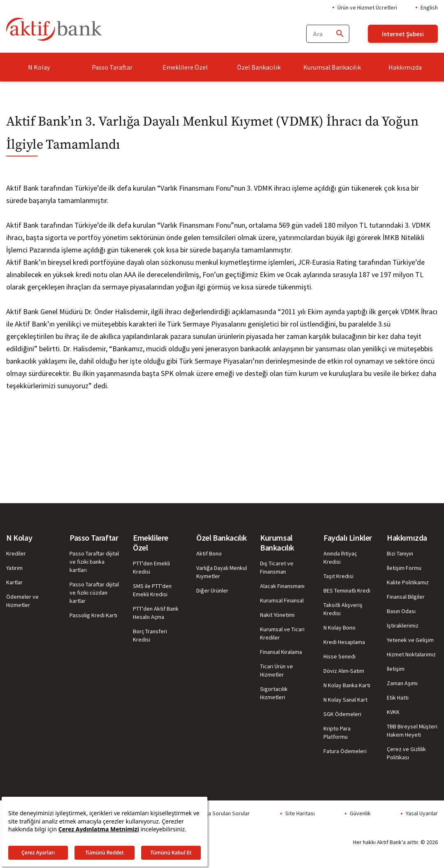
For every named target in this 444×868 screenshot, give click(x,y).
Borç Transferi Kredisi (150, 635)
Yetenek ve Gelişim (410, 640)
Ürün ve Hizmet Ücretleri (367, 7)
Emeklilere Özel (185, 67)
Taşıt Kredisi (338, 576)
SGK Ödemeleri (342, 714)
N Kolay (39, 67)
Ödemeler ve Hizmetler (22, 601)
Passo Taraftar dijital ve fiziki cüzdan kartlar (94, 593)
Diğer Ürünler (212, 590)
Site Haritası (300, 813)
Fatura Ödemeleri (345, 751)
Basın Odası (401, 611)
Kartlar (14, 582)
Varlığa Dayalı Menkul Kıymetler (222, 572)
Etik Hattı (398, 698)
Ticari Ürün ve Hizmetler (277, 670)
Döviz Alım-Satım (344, 671)
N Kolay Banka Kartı (347, 685)
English (429, 7)
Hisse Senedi (339, 656)
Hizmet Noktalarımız (411, 654)
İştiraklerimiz (403, 625)
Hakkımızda (405, 67)
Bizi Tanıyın (400, 553)
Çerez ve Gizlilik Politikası (406, 753)
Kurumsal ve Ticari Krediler (282, 633)
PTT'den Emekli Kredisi (151, 567)
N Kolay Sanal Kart (345, 700)
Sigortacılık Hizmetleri (274, 693)
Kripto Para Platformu (337, 733)
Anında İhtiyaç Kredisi (340, 558)
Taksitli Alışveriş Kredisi (343, 609)
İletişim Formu (404, 568)
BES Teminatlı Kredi (347, 590)
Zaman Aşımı (402, 683)
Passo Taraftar (112, 67)
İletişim (396, 669)
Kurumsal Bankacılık (332, 67)
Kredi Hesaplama (344, 642)
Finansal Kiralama (281, 652)
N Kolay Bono (339, 628)
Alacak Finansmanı (282, 586)
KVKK (393, 712)
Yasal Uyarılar (422, 813)
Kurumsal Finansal (282, 600)
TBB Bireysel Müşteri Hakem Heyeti (412, 730)
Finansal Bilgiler (406, 597)
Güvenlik (360, 813)
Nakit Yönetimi (277, 615)
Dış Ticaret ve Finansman (277, 567)
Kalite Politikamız (408, 582)
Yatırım (14, 568)
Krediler (16, 553)
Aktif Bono (209, 553)
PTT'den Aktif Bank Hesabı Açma (156, 613)
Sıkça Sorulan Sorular (224, 813)
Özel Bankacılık (259, 67)
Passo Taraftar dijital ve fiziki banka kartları (94, 562)
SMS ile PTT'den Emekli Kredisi (152, 590)
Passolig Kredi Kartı (93, 615)
